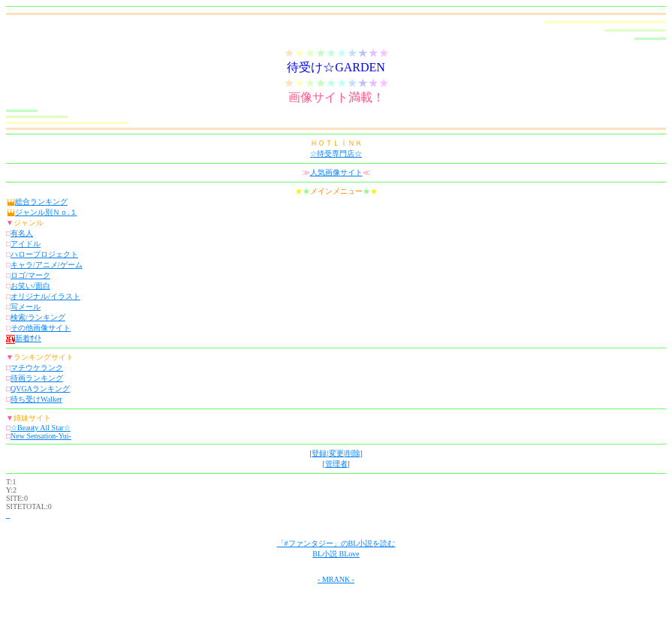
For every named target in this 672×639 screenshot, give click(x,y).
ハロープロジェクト (44, 254)
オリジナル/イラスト (45, 296)
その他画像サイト (41, 328)
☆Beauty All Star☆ (41, 428)
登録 (319, 453)
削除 (353, 453)
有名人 (22, 233)
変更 (336, 453)
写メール (26, 307)
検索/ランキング (38, 317)
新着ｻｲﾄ (24, 338)
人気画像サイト (336, 172)
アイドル (26, 244)
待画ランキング (37, 378)
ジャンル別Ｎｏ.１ (46, 212)
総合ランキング (41, 202)
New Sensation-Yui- (41, 436)
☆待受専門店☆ (336, 154)
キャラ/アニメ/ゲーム (47, 265)
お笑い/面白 (30, 286)
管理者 (336, 464)
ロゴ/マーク (30, 275)
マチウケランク (37, 368)
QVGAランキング (40, 389)
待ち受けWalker (36, 399)
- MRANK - (336, 579)
